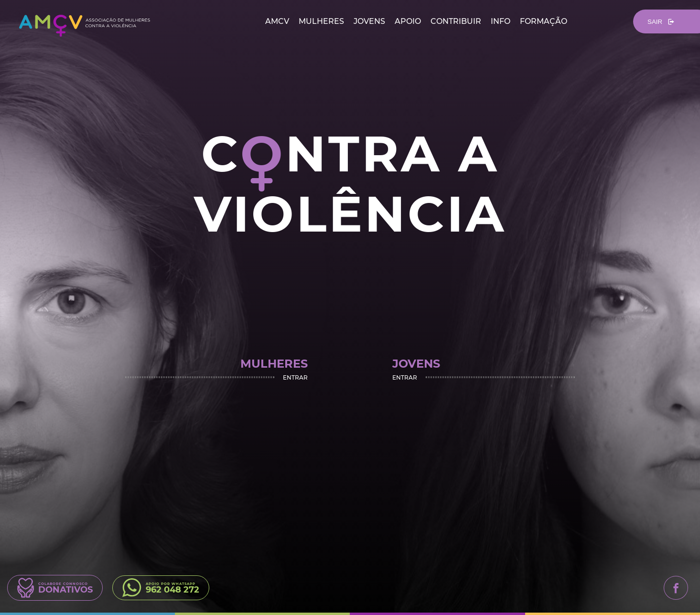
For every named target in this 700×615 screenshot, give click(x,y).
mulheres (321, 21)
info (501, 21)
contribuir (456, 21)
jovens (369, 21)
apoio (408, 21)
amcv (277, 21)
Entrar (295, 377)
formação (544, 21)
